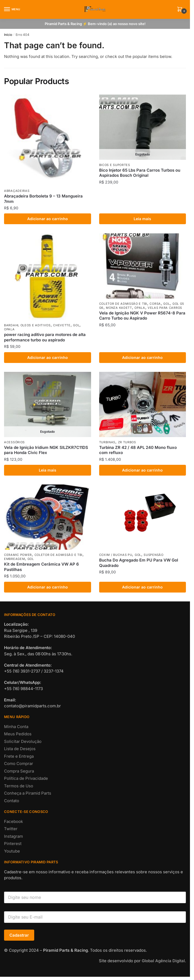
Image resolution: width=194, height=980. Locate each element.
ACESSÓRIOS (14, 442)
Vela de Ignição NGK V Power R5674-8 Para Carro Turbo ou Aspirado (142, 316)
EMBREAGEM (14, 559)
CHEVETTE (62, 325)
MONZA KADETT (119, 308)
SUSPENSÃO (153, 555)
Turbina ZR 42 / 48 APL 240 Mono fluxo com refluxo (138, 450)
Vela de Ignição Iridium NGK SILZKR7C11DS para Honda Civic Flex (46, 450)
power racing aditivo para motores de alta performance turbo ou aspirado (45, 337)
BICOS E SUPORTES (115, 165)
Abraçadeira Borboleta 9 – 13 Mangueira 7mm (43, 199)
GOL (76, 325)
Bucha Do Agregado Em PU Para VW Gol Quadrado (139, 563)
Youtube (12, 851)
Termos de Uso (19, 786)
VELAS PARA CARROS (165, 308)
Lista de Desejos (20, 749)
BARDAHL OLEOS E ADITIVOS (27, 325)
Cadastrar (19, 935)
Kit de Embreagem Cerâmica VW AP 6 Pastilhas (41, 567)
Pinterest (13, 844)
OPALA (9, 329)
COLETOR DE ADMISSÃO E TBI (123, 304)
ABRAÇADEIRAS (17, 191)
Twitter (11, 829)
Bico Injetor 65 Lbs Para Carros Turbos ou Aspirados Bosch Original (140, 173)
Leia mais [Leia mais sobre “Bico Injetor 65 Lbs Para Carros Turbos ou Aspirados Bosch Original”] (142, 219)
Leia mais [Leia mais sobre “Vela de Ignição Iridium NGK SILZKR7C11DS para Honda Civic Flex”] (48, 470)
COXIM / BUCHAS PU (116, 555)
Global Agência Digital (163, 961)
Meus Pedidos (18, 734)
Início (8, 35)
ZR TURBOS (127, 442)
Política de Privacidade (26, 778)
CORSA (155, 304)
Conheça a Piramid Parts (28, 793)
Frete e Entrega (19, 756)
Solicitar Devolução (23, 741)
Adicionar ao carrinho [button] (48, 219)
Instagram (13, 836)
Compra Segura (19, 771)
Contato (12, 801)
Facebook (13, 821)
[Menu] (12, 9)
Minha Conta (16, 727)
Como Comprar (19, 763)
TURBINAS (107, 442)
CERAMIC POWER (18, 555)
